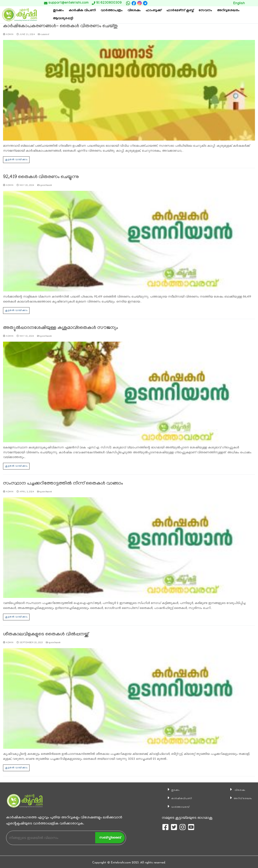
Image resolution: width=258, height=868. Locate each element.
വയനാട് (43, 34)
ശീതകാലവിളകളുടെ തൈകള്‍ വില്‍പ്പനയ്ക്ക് (44, 633)
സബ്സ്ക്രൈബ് (110, 836)
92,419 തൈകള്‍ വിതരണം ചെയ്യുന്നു (39, 177)
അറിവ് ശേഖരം (240, 797)
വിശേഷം (235, 788)
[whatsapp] (128, 3)
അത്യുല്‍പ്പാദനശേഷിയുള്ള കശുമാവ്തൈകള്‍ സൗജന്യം (58, 327)
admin (8, 34)
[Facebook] (134, 3)
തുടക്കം (170, 788)
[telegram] (145, 3)
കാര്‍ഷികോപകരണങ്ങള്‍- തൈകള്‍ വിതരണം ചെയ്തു (57, 26)
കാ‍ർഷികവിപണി (178, 797)
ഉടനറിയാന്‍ (45, 185)
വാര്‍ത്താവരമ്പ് (177, 805)
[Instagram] (139, 3)
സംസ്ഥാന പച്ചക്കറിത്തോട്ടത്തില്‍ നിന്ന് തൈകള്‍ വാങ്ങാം (60, 483)
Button (208, 3)
